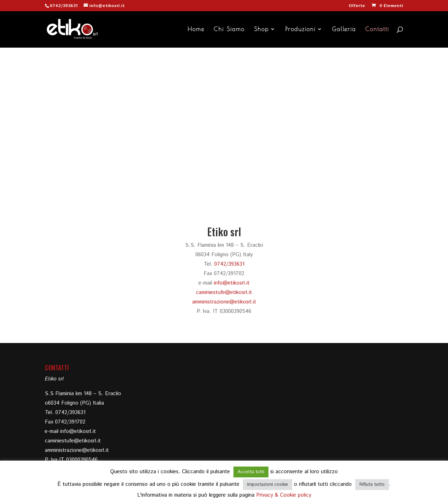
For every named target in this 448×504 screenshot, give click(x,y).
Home (196, 29)
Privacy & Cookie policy (284, 495)
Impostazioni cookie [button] (268, 485)
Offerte (357, 6)
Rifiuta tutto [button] (372, 485)
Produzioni (300, 29)
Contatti (377, 29)
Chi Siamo (229, 29)
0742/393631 (64, 6)
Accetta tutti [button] (251, 472)
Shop (261, 29)
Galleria (344, 29)
